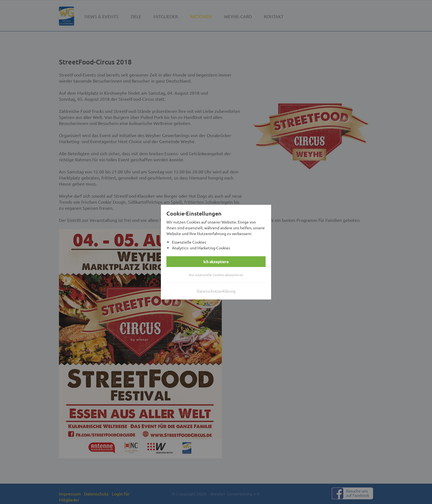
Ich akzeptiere (216, 262)
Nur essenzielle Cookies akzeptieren (216, 275)
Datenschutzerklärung (216, 291)
